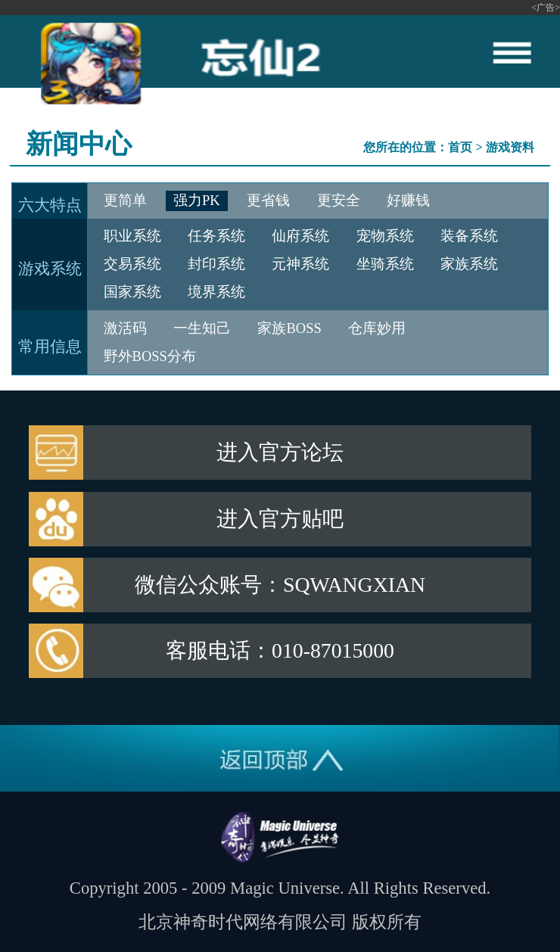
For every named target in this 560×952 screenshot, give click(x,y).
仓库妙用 (377, 328)
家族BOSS (289, 328)
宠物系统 (385, 236)
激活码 (125, 328)
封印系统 (216, 264)
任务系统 (216, 236)
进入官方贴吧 (280, 519)
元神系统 (300, 264)
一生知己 (202, 328)
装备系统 (469, 236)
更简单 (125, 201)
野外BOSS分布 (150, 356)
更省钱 (268, 201)
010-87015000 (333, 650)
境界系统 (216, 292)
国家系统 (132, 292)
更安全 (339, 201)
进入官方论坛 (280, 452)
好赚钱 (408, 201)
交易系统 (132, 264)
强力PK (197, 201)
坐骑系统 (385, 264)
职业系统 (132, 236)
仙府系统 (300, 236)
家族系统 (469, 264)
